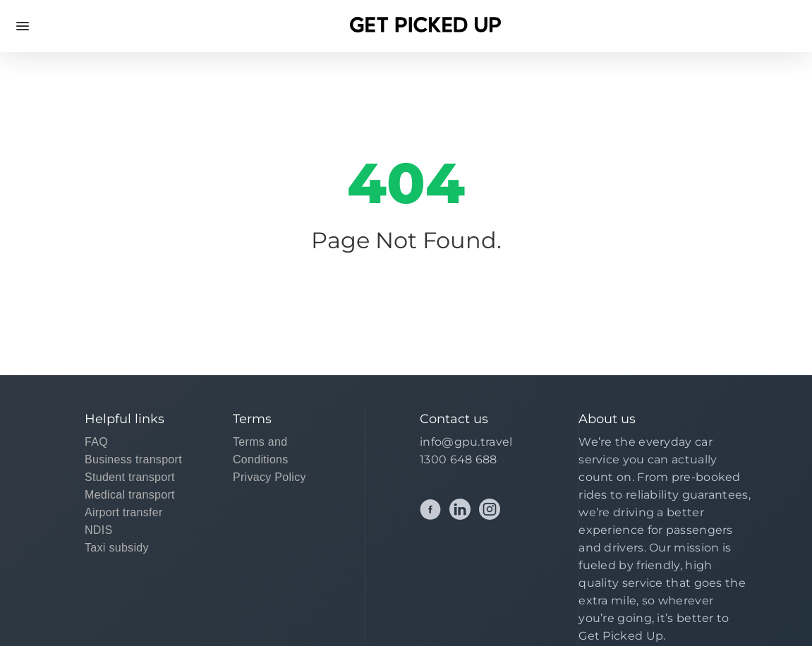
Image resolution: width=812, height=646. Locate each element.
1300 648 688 (459, 459)
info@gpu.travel (466, 442)
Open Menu (23, 26)
